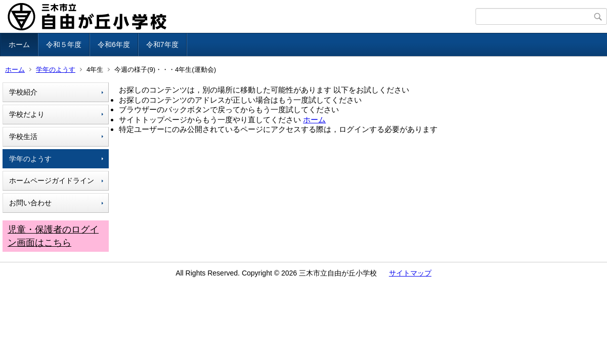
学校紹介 (23, 92)
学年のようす (56, 70)
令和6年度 (114, 44)
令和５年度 (64, 44)
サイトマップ (410, 273)
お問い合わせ (30, 203)
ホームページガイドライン (52, 180)
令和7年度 (162, 44)
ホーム (19, 44)
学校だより (27, 114)
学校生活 (23, 136)
